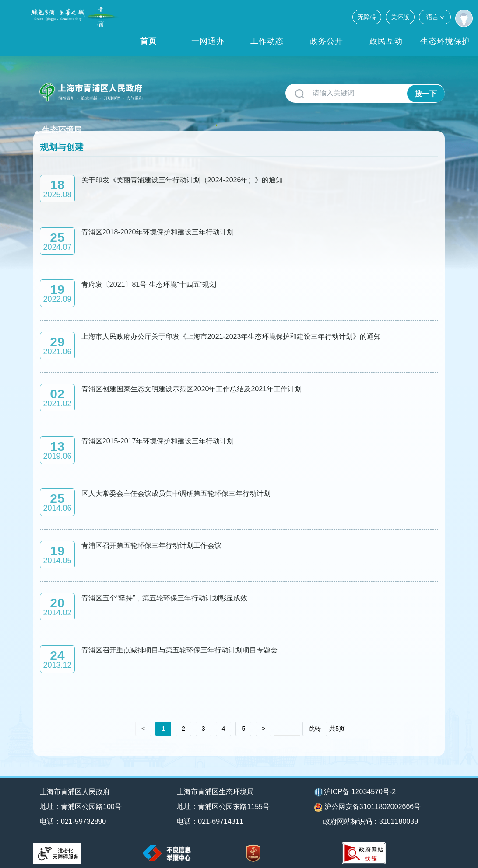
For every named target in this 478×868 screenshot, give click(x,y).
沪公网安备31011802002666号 (368, 802)
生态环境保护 (445, 41)
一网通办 (208, 41)
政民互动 (386, 41)
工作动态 (267, 41)
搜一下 (426, 93)
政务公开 (327, 41)
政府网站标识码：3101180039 (372, 817)
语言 (435, 17)
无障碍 (367, 17)
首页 (148, 41)
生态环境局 (171, 88)
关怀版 (400, 17)
